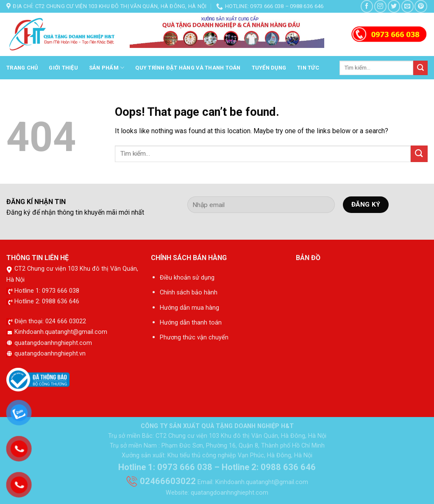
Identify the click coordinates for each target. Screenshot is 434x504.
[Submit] (420, 68)
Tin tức (308, 68)
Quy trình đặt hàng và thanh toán (188, 68)
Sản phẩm (107, 68)
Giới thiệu (63, 68)
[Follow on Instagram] (380, 6)
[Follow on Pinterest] (421, 6)
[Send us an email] (408, 6)
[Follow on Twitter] (394, 6)
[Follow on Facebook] (367, 6)
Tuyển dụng (269, 68)
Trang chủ (22, 68)
